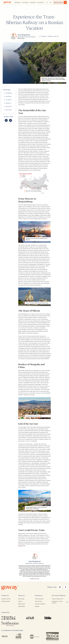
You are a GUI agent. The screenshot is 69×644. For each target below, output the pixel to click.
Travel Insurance (39, 599)
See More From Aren (35, 579)
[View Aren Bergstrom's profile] (24, 36)
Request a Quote (58, 2)
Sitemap (37, 606)
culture (24, 210)
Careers (20, 601)
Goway (20, 533)
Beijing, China (22, 546)
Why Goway (21, 599)
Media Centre (22, 604)
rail (40, 168)
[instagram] (60, 587)
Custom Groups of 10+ (58, 599)
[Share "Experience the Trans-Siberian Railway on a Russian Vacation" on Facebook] (6, 120)
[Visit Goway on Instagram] (11, 120)
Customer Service (6, 599)
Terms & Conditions (40, 604)
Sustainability (22, 606)
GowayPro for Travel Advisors (60, 602)
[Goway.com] (8, 2)
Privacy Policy (39, 601)
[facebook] (66, 587)
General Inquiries (6, 601)
